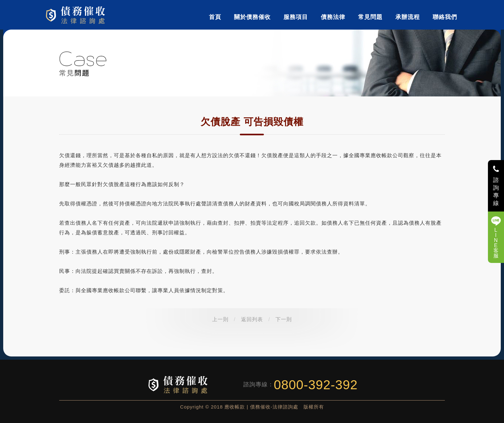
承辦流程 (408, 17)
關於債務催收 (252, 17)
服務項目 (296, 17)
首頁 (215, 17)
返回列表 (252, 319)
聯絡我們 (445, 17)
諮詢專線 (496, 192)
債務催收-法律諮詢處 (77, 15)
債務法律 (333, 17)
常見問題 (370, 17)
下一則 (284, 319)
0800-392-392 (316, 385)
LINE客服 (496, 243)
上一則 (220, 319)
